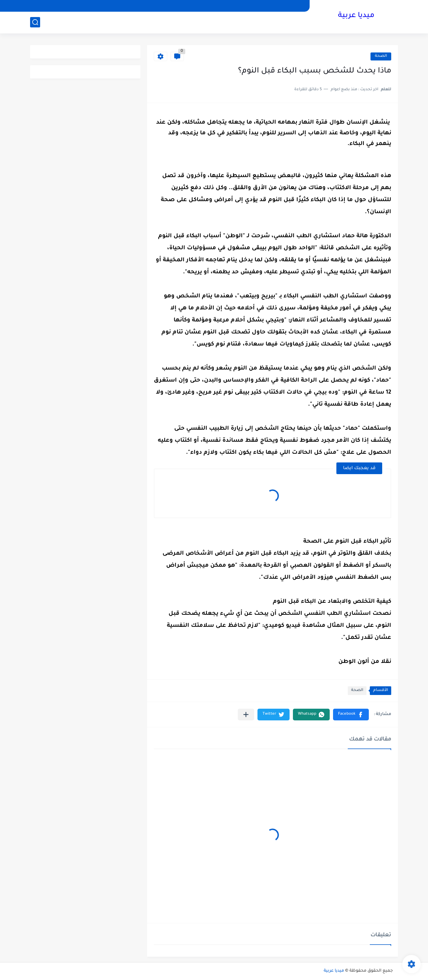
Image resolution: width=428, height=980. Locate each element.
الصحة (381, 56)
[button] (351, 715)
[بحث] (35, 22)
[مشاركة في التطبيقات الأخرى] (246, 715)
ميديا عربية (356, 16)
